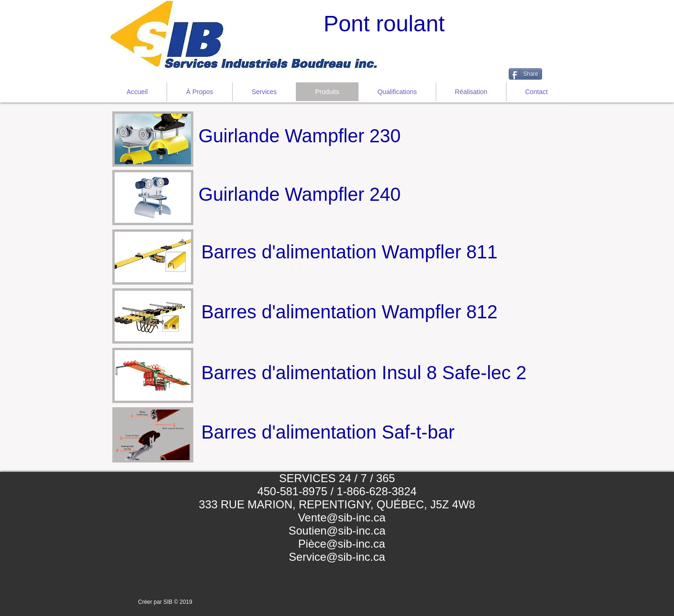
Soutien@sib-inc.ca (337, 531)
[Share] (525, 74)
